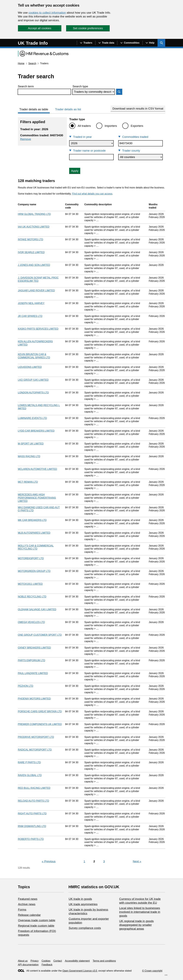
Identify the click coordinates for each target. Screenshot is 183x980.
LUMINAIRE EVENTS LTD (32, 418)
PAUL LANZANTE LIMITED (33, 673)
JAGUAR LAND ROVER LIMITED (36, 291)
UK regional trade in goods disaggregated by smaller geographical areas (136, 925)
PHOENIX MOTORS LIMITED (34, 699)
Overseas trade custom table (37, 920)
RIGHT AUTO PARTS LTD (32, 814)
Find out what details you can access (92, 194)
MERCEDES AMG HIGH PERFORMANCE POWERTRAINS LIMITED (37, 498)
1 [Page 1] (84, 861)
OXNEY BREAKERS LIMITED (34, 648)
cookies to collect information (47, 13)
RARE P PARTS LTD (29, 762)
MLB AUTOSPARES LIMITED (34, 533)
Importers (111, 126)
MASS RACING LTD (29, 456)
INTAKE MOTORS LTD (31, 239)
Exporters (137, 126)
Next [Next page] (137, 861)
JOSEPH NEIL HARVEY (31, 303)
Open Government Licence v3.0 (80, 971)
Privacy (35, 961)
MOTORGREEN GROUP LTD (34, 571)
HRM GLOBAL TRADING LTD (34, 214)
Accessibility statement (77, 961)
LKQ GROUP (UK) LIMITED (33, 380)
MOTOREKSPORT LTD (31, 558)
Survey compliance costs (85, 928)
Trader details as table (34, 109)
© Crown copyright (152, 971)
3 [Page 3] (104, 861)
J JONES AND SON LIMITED (34, 265)
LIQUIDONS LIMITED (30, 367)
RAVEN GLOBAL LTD (30, 775)
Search (32, 63)
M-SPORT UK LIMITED (31, 444)
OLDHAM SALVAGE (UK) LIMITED (37, 609)
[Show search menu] (161, 43)
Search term (26, 86)
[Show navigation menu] (86, 43)
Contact (58, 961)
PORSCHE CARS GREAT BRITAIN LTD (40, 711)
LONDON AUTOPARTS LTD (33, 393)
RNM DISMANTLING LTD (32, 826)
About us (23, 961)
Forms (22, 910)
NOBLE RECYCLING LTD (32, 597)
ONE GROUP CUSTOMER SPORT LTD (40, 635)
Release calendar (29, 915)
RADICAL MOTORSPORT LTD (35, 750)
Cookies (46, 961)
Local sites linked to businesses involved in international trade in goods (140, 912)
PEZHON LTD (26, 686)
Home (21, 63)
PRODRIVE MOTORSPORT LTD (36, 737)
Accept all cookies (40, 28)
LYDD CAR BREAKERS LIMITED (36, 431)
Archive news (27, 904)
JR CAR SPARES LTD (30, 316)
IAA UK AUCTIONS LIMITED (34, 227)
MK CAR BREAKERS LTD (32, 520)
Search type (80, 86)
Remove (26, 139)
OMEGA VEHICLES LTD (31, 622)
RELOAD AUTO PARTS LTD (34, 801)
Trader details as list (68, 109)
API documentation (28, 965)
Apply (75, 171)
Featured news (28, 899)
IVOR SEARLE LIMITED (31, 252)
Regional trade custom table (36, 926)
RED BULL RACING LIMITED (34, 788)
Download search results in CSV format (138, 109)
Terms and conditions (104, 961)
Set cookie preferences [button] (88, 28)
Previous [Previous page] (49, 861)
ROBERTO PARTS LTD (31, 839)
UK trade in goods (80, 899)
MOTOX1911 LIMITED (30, 584)
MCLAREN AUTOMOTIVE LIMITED (38, 469)
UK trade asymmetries (83, 904)
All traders (84, 126)
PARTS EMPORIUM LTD (32, 660)
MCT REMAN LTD (28, 482)
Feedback (47, 965)
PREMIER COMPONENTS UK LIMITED (40, 724)
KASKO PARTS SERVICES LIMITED (38, 329)
